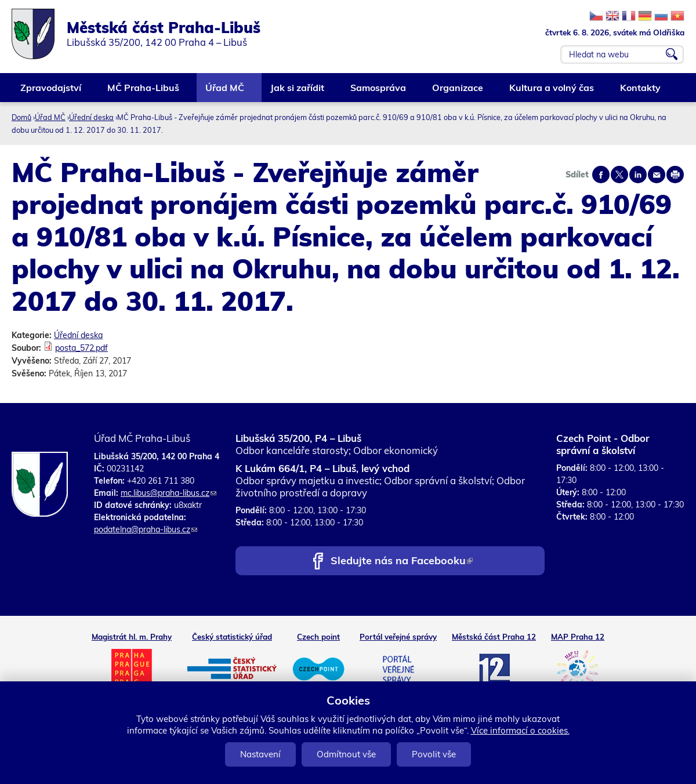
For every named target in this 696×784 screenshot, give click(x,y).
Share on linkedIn (638, 175)
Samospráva (379, 92)
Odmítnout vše (346, 754)
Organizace (458, 92)
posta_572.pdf (81, 348)
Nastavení (260, 754)
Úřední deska (91, 117)
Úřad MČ (225, 92)
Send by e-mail (657, 175)
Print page (675, 175)
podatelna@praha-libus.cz (146, 529)
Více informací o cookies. (520, 730)
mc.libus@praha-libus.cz (168, 493)
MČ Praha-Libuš (144, 92)
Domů (21, 117)
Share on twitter (619, 175)
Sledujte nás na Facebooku (402, 562)
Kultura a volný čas (552, 92)
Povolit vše (434, 754)
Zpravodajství (51, 92)
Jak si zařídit (298, 92)
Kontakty (641, 92)
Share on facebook (601, 175)
